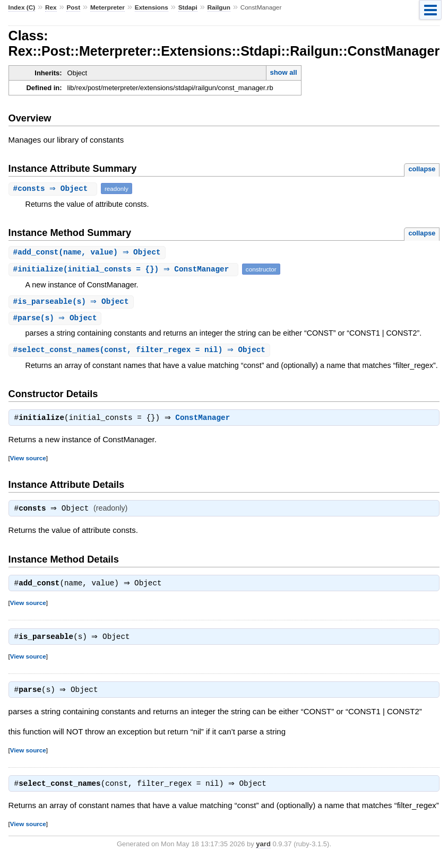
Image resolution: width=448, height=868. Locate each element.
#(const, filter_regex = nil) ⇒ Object (141, 352)
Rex (51, 7)
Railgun (219, 7)
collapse (422, 169)
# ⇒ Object (54, 188)
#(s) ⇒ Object (72, 303)
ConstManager (205, 421)
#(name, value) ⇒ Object (88, 253)
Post (73, 7)
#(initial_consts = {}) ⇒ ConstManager (125, 270)
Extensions (152, 7)
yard (263, 852)
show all (283, 72)
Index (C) (22, 7)
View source (28, 461)
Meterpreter (107, 7)
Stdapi (188, 7)
